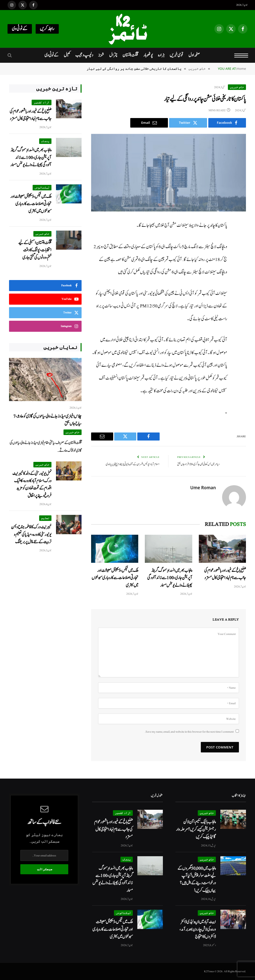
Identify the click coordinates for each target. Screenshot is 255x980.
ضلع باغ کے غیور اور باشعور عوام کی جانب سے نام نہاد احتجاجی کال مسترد (225, 574)
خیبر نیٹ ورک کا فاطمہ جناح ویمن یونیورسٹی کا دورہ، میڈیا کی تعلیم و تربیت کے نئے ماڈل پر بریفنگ (31, 534)
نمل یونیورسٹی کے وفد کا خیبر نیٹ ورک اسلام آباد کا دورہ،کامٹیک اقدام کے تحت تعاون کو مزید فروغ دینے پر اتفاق (32, 485)
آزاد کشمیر (41, 102)
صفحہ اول (194, 55)
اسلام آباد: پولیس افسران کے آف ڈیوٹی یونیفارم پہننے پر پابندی (133, 464)
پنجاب (45, 141)
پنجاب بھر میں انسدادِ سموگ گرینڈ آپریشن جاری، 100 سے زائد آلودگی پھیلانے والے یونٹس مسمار (170, 578)
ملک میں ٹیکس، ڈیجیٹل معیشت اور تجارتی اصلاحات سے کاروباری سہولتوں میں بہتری (115, 578)
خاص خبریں (237, 87)
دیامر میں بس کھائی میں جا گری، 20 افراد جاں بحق (198, 464)
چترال (113, 55)
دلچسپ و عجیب (84, 55)
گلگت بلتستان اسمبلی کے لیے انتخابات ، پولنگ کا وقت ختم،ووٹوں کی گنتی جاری (35, 250)
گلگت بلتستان (130, 55)
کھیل (67, 55)
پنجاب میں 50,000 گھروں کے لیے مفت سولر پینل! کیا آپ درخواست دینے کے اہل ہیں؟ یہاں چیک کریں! (197, 879)
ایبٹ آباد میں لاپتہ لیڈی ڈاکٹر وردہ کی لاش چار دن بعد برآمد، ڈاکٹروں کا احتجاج (198, 929)
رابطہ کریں (47, 29)
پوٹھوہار (148, 55)
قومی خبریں (176, 55)
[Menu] (241, 55)
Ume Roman (203, 488)
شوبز (101, 55)
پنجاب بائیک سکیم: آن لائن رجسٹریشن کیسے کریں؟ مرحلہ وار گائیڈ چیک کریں (196, 829)
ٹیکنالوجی (42, 187)
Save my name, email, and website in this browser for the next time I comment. (189, 732)
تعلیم (45, 518)
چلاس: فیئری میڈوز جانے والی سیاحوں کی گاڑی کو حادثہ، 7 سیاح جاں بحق (47, 420)
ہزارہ (161, 55)
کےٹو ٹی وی (20, 29)
